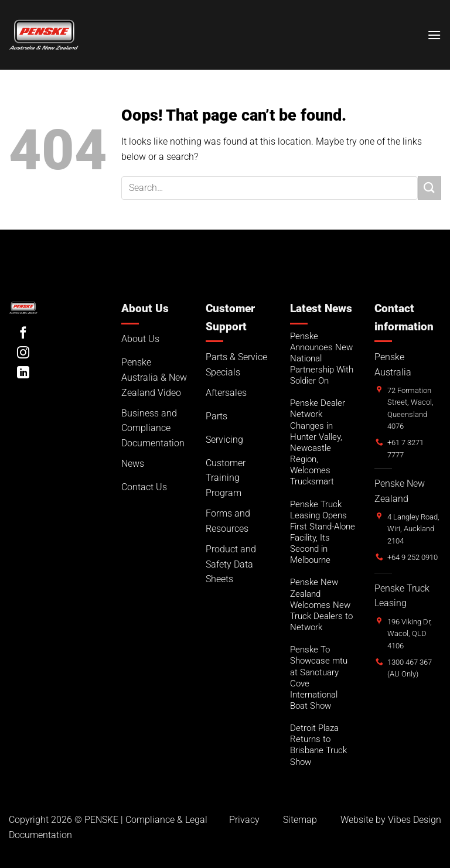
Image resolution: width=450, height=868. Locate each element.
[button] (434, 35)
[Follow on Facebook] (23, 334)
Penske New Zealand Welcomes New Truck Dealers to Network (321, 605)
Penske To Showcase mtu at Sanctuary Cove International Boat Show (319, 678)
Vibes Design (415, 820)
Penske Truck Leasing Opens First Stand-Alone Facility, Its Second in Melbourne (323, 532)
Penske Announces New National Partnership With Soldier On (322, 359)
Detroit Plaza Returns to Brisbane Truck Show (318, 745)
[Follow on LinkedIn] (23, 373)
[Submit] (429, 188)
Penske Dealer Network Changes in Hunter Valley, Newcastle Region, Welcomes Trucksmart (318, 442)
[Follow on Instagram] (23, 353)
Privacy (244, 820)
